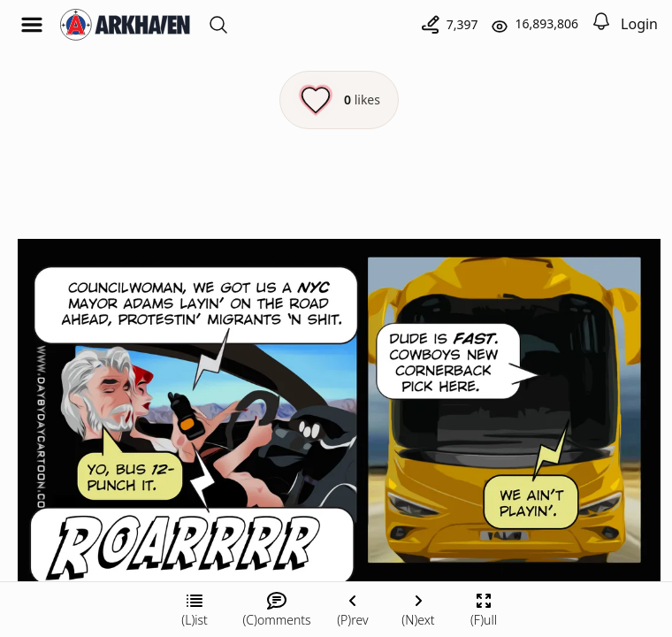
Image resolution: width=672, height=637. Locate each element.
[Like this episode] (339, 100)
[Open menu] (32, 25)
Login (639, 24)
